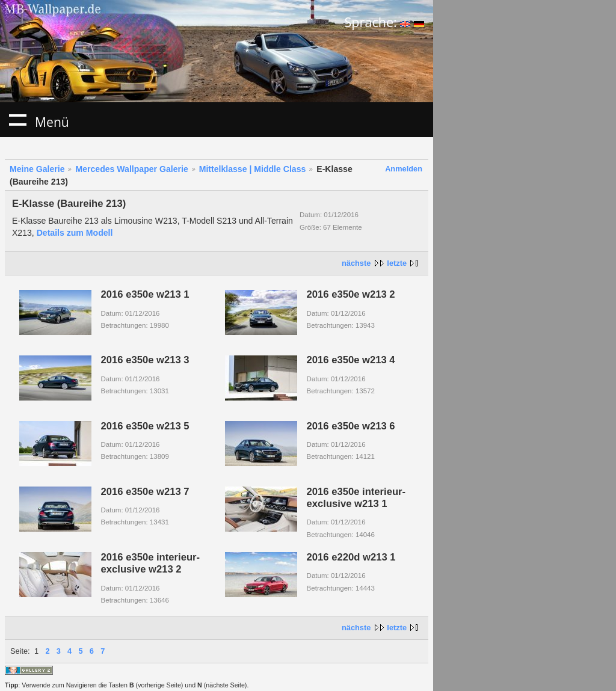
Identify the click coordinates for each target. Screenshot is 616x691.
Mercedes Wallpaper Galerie (131, 169)
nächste (356, 263)
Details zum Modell (75, 233)
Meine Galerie (37, 169)
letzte (397, 263)
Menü (17, 120)
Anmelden (404, 169)
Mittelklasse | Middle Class (253, 169)
